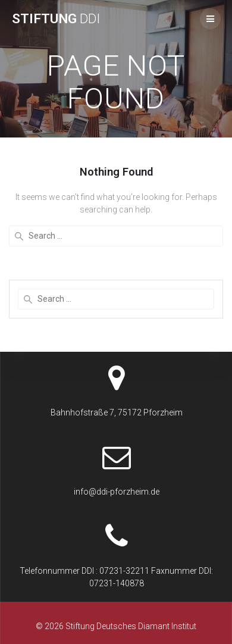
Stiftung (56, 18)
